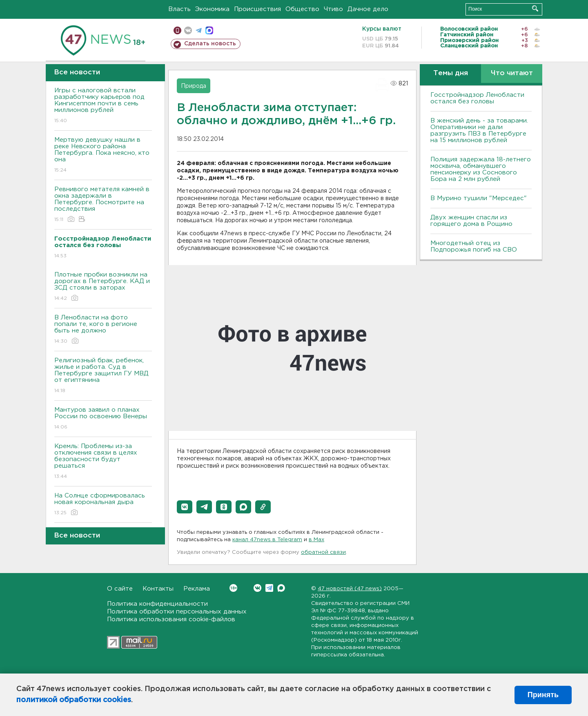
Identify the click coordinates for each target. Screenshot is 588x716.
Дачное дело (368, 9)
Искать (535, 8)
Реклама (197, 589)
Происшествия (257, 9)
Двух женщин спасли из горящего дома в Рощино (471, 221)
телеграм (199, 30)
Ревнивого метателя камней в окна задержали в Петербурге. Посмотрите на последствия (103, 205)
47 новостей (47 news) (350, 589)
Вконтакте (233, 588)
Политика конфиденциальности (157, 604)
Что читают (512, 73)
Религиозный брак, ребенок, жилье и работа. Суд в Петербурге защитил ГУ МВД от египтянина (103, 376)
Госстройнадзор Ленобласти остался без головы (477, 98)
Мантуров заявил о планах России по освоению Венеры (103, 419)
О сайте (120, 589)
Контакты (158, 589)
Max (281, 588)
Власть (179, 9)
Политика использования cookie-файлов (171, 619)
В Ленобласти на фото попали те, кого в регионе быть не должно (103, 330)
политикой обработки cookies (74, 700)
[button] (185, 507)
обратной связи (323, 552)
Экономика (212, 9)
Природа (194, 86)
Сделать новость (210, 44)
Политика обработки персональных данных (177, 612)
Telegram (269, 588)
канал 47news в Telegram (267, 540)
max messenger (209, 30)
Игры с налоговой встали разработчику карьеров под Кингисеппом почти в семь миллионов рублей (103, 106)
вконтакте (188, 30)
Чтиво (333, 9)
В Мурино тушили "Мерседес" (479, 198)
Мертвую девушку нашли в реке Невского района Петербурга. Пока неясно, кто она (103, 155)
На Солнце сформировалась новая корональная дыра (103, 505)
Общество (302, 9)
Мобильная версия (177, 30)
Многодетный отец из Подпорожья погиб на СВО (474, 246)
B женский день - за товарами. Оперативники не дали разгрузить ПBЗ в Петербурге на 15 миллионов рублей (479, 130)
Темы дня (451, 73)
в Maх (316, 540)
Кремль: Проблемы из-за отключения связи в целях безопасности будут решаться (103, 462)
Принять (543, 695)
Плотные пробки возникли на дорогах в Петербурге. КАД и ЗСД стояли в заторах (103, 287)
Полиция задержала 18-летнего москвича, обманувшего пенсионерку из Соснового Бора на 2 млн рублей (481, 169)
